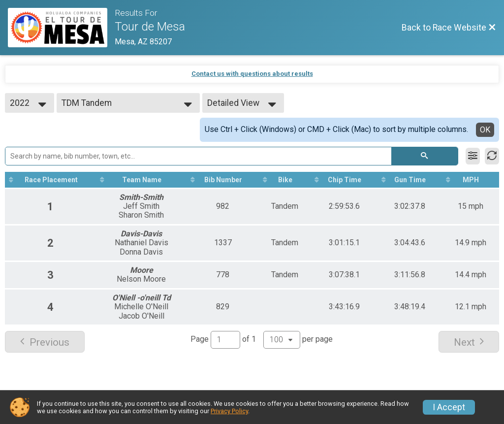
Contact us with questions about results (252, 74)
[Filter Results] (473, 156)
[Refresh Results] (492, 156)
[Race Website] (61, 28)
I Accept (449, 407)
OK (485, 130)
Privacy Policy (229, 411)
